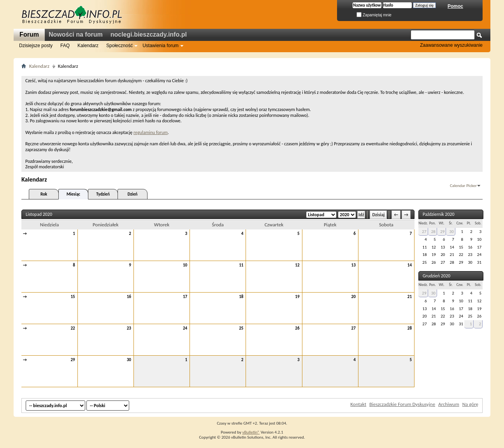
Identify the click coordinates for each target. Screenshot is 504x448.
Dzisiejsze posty (36, 46)
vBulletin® (251, 432)
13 (354, 265)
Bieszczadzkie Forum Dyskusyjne (402, 404)
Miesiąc (73, 194)
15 (73, 297)
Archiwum (449, 404)
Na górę (470, 404)
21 (410, 297)
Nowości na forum (76, 34)
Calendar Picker (463, 186)
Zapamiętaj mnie (374, 15)
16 (129, 297)
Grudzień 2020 (436, 276)
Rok (44, 194)
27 (354, 328)
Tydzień (103, 194)
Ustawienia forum (161, 46)
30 (129, 360)
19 (297, 297)
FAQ (65, 46)
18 (241, 297)
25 (241, 328)
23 (129, 328)
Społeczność (119, 46)
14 (410, 265)
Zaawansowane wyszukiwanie (451, 45)
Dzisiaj (378, 215)
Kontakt (358, 404)
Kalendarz (88, 46)
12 (297, 265)
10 (185, 265)
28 (410, 328)
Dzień (133, 194)
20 (354, 297)
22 (73, 328)
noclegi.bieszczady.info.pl (149, 34)
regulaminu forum (151, 132)
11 (241, 265)
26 (297, 328)
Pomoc (455, 6)
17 (185, 297)
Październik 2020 (439, 214)
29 (73, 360)
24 (185, 328)
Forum (29, 34)
